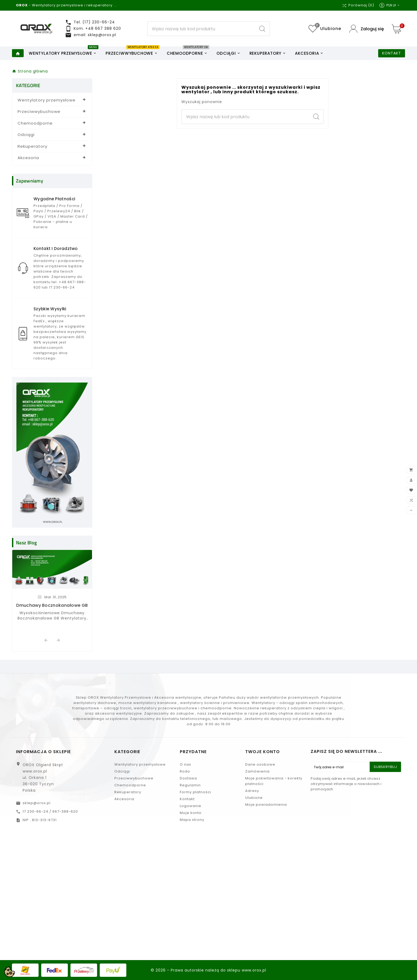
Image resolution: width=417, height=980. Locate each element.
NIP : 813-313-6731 (40, 820)
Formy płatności (195, 792)
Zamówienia (257, 771)
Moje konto (191, 813)
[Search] (201, 29)
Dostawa (188, 778)
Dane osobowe (260, 764)
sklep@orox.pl (37, 803)
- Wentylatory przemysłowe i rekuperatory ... (66, 5)
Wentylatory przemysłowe (47, 100)
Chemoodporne (35, 123)
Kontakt (187, 799)
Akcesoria (28, 158)
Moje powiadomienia (266, 805)
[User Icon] (366, 29)
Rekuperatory (32, 146)
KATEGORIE (28, 85)
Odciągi (26, 135)
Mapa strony (192, 820)
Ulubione (254, 798)
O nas (185, 764)
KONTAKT (392, 53)
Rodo (185, 771)
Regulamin (190, 785)
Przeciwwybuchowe (39, 111)
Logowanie (191, 806)
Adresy (252, 791)
